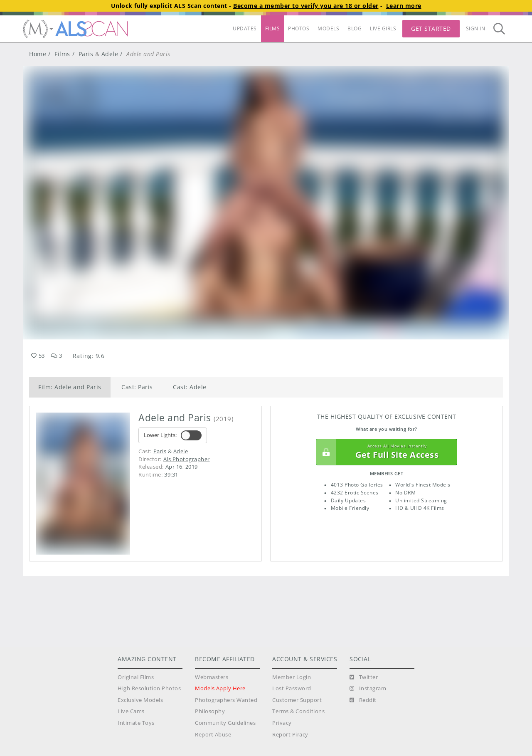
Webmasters (212, 677)
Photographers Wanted (226, 700)
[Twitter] (364, 677)
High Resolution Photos (149, 688)
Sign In (476, 28)
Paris (86, 54)
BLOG (355, 28)
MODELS (328, 28)
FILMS (273, 28)
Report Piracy (290, 735)
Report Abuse (213, 735)
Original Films (136, 677)
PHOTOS (299, 28)
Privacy (282, 723)
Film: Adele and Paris (70, 387)
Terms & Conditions (298, 711)
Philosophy (210, 711)
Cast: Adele (190, 387)
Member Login (292, 677)
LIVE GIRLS (383, 28)
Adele (110, 54)
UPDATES (245, 28)
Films (62, 54)
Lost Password (292, 688)
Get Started (431, 28)
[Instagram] (368, 689)
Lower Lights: (173, 435)
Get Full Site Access (384, 452)
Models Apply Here (220, 688)
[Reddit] (363, 700)
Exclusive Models (140, 700)
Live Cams (131, 711)
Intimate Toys (136, 723)
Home (38, 54)
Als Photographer (187, 459)
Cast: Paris (137, 387)
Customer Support (297, 700)
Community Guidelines (225, 723)
